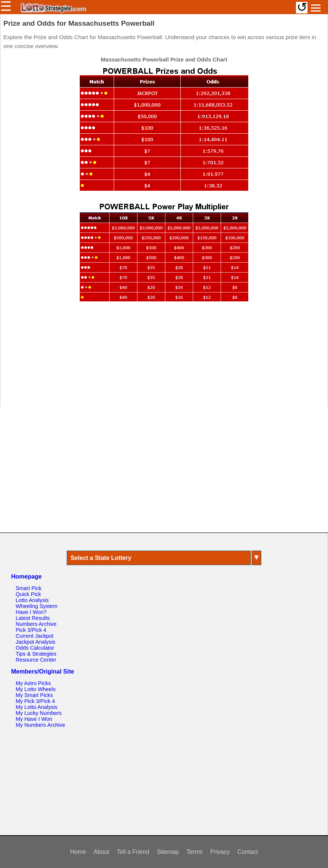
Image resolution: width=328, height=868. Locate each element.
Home (78, 852)
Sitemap (168, 852)
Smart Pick (29, 588)
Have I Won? (31, 612)
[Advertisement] (164, 358)
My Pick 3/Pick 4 (35, 701)
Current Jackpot (35, 636)
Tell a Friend (133, 852)
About (101, 852)
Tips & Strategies (36, 654)
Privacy (220, 852)
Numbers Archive (36, 624)
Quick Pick (28, 594)
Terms (195, 852)
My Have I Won (34, 719)
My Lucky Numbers (39, 713)
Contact (248, 852)
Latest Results (33, 618)
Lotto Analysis (32, 600)
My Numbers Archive (40, 725)
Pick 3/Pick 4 (31, 630)
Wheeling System (37, 606)
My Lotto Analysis (37, 707)
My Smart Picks (34, 695)
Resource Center (36, 660)
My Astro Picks (33, 683)
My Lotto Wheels (36, 689)
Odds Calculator (35, 648)
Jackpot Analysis (35, 642)
